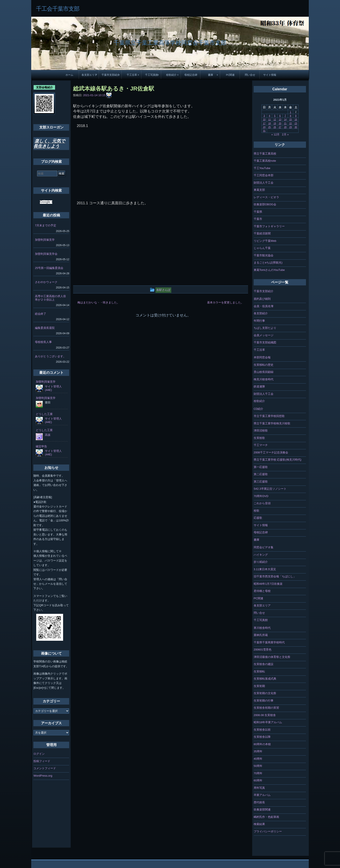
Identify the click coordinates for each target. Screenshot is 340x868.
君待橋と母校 (262, 591)
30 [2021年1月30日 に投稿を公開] (296, 127)
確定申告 (41, 446)
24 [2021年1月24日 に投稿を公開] (264, 127)
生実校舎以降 (262, 737)
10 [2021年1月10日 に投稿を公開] (264, 119)
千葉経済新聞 (262, 233)
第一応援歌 (261, 467)
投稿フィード (42, 761)
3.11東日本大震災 (265, 569)
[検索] (46, 202)
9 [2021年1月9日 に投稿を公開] (296, 116)
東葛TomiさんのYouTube (269, 270)
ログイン (39, 754)
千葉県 (258, 212)
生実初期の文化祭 (265, 693)
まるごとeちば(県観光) (268, 263)
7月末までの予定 (46, 225)
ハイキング (261, 555)
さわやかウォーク (46, 282)
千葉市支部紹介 (111, 75)
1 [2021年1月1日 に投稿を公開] (291, 112)
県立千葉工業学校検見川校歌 (272, 423)
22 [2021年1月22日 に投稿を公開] (291, 123)
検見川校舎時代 (264, 379)
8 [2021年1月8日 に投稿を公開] (291, 116)
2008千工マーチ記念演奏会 (271, 452)
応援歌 (258, 518)
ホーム (69, 75)
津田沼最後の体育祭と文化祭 (272, 657)
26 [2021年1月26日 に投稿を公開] (275, 127)
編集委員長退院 (45, 328)
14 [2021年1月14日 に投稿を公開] (285, 119)
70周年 (258, 773)
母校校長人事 (43, 342)
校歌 (257, 511)
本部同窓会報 (262, 357)
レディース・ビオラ (266, 197)
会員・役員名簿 (264, 306)
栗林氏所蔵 (261, 635)
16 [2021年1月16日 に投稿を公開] (296, 119)
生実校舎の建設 (264, 664)
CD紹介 (259, 409)
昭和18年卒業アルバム (268, 722)
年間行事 (259, 321)
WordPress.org (43, 776)
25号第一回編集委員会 (49, 268)
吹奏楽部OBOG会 (265, 204)
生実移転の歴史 (264, 365)
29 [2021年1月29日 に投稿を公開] (291, 127)
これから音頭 (262, 503)
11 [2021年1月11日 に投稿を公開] (270, 119)
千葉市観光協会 (264, 255)
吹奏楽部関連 (262, 810)
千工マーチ (261, 445)
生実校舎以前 (262, 730)
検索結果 (259, 824)
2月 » (285, 134)
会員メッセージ (264, 335)
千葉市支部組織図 (265, 342)
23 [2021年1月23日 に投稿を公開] (296, 123)
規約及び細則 (262, 299)
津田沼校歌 (261, 431)
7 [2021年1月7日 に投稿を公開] (285, 116)
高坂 (48, 435)
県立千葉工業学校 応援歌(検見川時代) (278, 460)
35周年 (258, 751)
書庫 (211, 75)
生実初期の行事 (264, 701)
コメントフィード (45, 768)
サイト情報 (270, 75)
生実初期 (259, 686)
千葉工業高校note (265, 161)
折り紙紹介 (261, 562)
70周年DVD (261, 496)
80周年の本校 (262, 744)
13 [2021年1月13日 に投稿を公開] (280, 119)
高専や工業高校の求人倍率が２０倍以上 (50, 298)
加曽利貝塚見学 (45, 240)
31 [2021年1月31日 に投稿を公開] (264, 131)
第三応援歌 (261, 482)
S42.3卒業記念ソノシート (270, 489)
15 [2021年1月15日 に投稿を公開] (291, 119)
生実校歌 (259, 438)
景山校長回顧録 (264, 372)
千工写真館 (152, 75)
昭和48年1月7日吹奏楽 (268, 584)
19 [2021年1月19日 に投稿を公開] (275, 123)
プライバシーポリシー (268, 831)
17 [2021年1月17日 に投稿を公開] (264, 123)
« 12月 (275, 134)
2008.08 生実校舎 (265, 715)
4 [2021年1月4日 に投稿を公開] (270, 116)
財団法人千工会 (264, 183)
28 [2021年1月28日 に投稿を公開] (285, 127)
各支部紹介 (261, 313)
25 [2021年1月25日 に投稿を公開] (270, 127)
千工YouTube (262, 168)
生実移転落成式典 (265, 679)
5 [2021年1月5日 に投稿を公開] (275, 116)
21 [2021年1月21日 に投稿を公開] (285, 123)
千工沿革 (132, 75)
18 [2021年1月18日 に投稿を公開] (270, 123)
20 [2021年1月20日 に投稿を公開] (280, 123)
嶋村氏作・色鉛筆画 (266, 817)
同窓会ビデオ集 (264, 547)
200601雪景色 (263, 650)
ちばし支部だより (265, 328)
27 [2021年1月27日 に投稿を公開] (280, 127)
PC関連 (230, 75)
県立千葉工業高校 (265, 154)
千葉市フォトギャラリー (269, 226)
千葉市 (258, 219)
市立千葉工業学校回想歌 (269, 416)
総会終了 (41, 314)
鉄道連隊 (259, 386)
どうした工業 (44, 414)
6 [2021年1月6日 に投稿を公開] (280, 116)
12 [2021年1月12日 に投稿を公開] (275, 119)
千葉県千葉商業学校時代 (269, 642)
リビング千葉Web (265, 241)
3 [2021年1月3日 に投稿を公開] (264, 116)
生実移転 (259, 671)
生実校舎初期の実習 (266, 708)
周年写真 (259, 788)
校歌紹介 (171, 75)
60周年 (258, 780)
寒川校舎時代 (262, 628)
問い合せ (250, 75)
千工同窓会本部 (264, 175)
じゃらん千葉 (262, 248)
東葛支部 (259, 190)
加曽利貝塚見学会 (46, 254)
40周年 (258, 759)
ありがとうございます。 (50, 356)
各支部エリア (89, 75)
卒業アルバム (262, 795)
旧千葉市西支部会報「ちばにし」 (275, 576)
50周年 (258, 766)
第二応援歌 (261, 474)
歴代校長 (259, 802)
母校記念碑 (191, 75)
